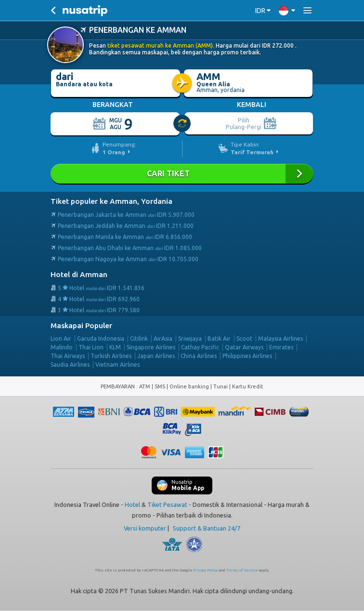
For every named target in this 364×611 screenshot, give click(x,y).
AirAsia (163, 339)
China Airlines (199, 356)
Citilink (139, 339)
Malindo (62, 347)
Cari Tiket (182, 174)
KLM (115, 347)
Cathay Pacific (200, 347)
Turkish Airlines (111, 356)
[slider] (182, 124)
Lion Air (61, 339)
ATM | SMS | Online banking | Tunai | (186, 386)
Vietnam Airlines (117, 365)
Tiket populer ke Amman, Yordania (111, 201)
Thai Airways (68, 356)
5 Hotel (101, 288)
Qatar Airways (244, 347)
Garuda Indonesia (101, 339)
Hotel (132, 505)
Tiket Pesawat (167, 505)
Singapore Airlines (151, 347)
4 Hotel (99, 299)
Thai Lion (91, 347)
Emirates (281, 347)
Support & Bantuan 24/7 (207, 528)
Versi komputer (145, 528)
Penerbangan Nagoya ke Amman (128, 259)
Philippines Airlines (247, 356)
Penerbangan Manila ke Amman (125, 237)
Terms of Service (242, 570)
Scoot (244, 339)
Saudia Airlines (70, 365)
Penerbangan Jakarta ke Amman (126, 215)
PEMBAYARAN (118, 386)
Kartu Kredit (248, 386)
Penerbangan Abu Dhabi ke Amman (130, 248)
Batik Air (219, 339)
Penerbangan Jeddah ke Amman (126, 226)
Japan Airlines (156, 356)
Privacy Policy (205, 570)
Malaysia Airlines (280, 339)
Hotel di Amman (79, 274)
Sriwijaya (190, 339)
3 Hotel (99, 310)
